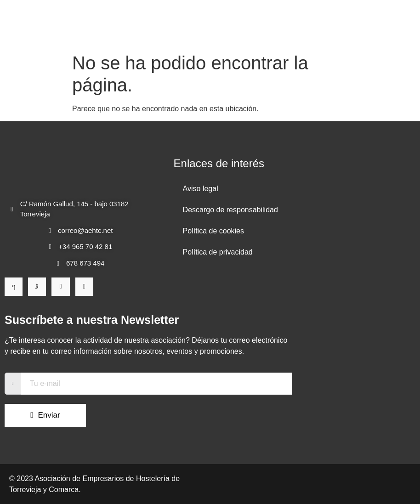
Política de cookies (213, 231)
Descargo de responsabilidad (230, 210)
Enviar (30, 415)
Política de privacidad (218, 252)
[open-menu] (391, 24)
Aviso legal (201, 189)
